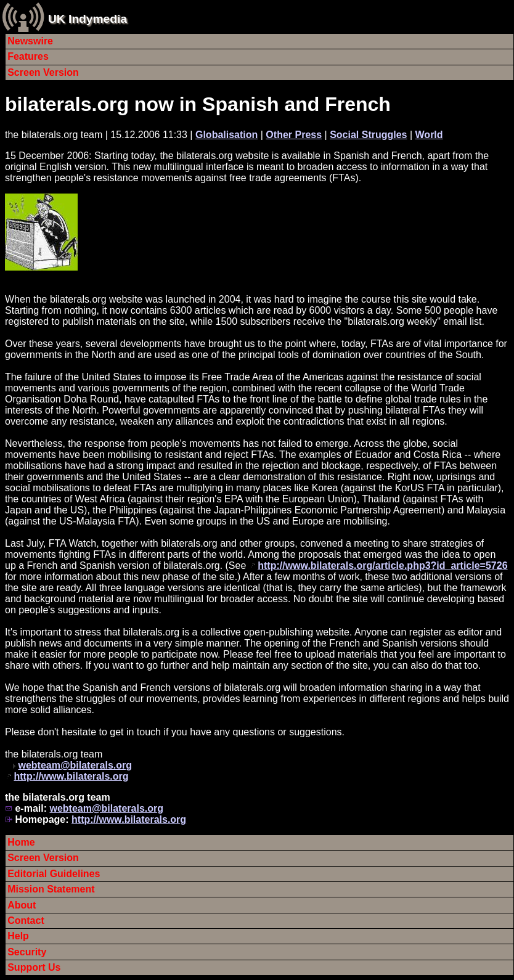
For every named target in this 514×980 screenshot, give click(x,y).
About (22, 905)
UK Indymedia (88, 19)
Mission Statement (51, 889)
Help (18, 936)
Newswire (30, 41)
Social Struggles (368, 135)
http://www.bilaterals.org (71, 776)
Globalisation (226, 135)
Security (27, 952)
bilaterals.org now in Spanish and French (198, 104)
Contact (26, 921)
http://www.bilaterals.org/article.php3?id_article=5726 (382, 566)
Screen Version (43, 72)
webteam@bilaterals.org (75, 765)
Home (21, 842)
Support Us (34, 967)
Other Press (294, 135)
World (429, 135)
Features (28, 56)
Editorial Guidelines (54, 874)
